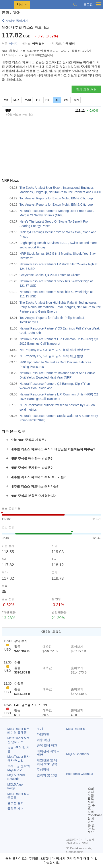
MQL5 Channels (77, 754)
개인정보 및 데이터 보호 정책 (47, 762)
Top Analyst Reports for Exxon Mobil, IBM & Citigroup (56, 198)
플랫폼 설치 (16, 803)
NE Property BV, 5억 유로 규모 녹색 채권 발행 (51, 356)
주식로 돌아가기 (17, 21)
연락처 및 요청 (47, 775)
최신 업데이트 (18, 740)
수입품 (19, 684)
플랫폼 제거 (16, 809)
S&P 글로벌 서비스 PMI (31, 705)
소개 (40, 729)
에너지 (13, 44)
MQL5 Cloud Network (16, 777)
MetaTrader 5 (76, 729)
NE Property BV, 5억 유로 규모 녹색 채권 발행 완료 (55, 350)
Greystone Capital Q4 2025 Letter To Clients (50, 275)
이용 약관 (43, 740)
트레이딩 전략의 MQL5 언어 (19, 768)
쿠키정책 (43, 770)
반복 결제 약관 (47, 745)
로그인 (88, 4)
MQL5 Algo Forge (15, 786)
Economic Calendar (80, 774)
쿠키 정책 (73, 858)
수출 (17, 662)
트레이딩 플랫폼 (18, 731)
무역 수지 (21, 641)
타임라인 (43, 734)
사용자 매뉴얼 (18, 758)
